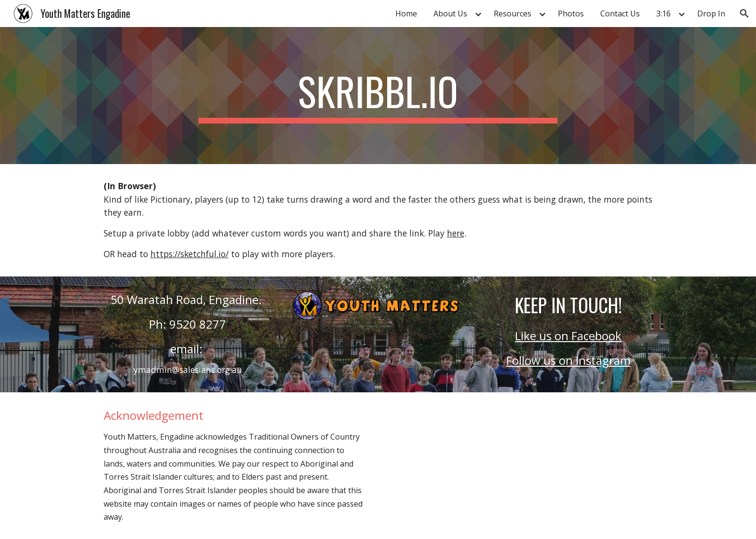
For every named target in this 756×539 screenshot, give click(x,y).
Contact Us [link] (620, 14)
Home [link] (406, 14)
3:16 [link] (663, 14)
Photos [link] (571, 14)
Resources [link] (513, 14)
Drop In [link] (711, 14)
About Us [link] (450, 14)
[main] (378, 96)
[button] (744, 14)
